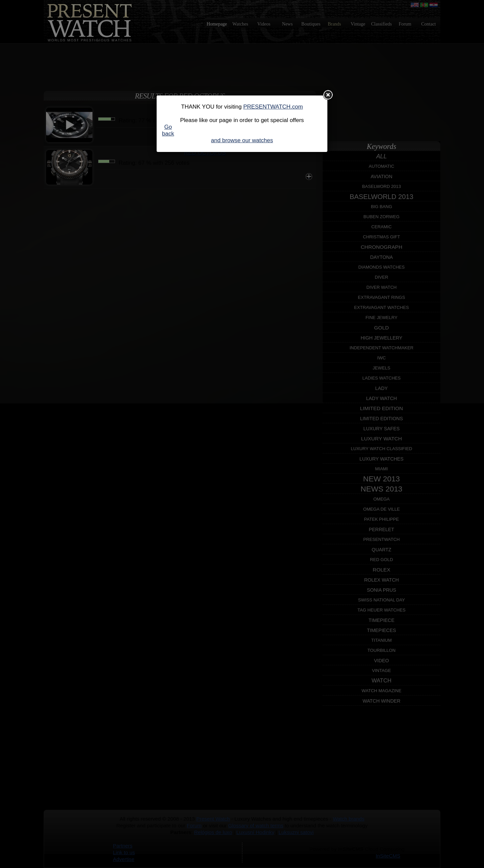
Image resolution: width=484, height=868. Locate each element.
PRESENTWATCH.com (273, 107)
